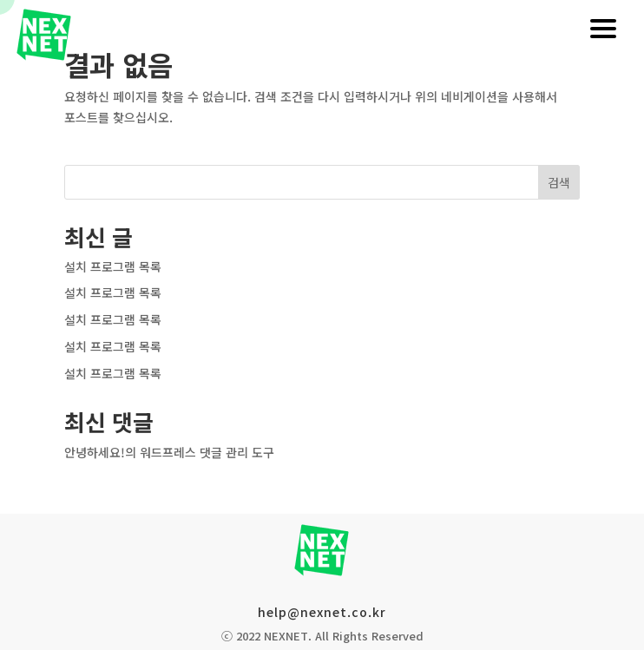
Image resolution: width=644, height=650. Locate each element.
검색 (559, 182)
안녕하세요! (95, 452)
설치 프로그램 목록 (113, 266)
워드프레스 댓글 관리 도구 (207, 452)
